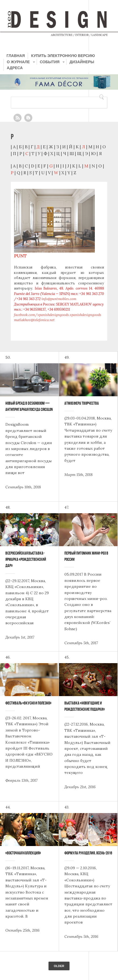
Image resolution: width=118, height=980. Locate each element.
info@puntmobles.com (59, 299)
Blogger (28, 118)
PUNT (20, 256)
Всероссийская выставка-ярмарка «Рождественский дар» (26, 559)
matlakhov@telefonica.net (34, 320)
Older (59, 966)
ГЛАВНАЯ (16, 56)
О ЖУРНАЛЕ (18, 62)
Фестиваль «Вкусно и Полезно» (28, 703)
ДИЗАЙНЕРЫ (82, 62)
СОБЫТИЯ (50, 62)
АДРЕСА (15, 68)
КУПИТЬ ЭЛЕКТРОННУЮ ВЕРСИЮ (63, 56)
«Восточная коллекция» (23, 853)
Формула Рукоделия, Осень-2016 (88, 853)
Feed (18, 118)
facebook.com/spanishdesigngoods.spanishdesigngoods (58, 315)
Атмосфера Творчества (82, 403)
